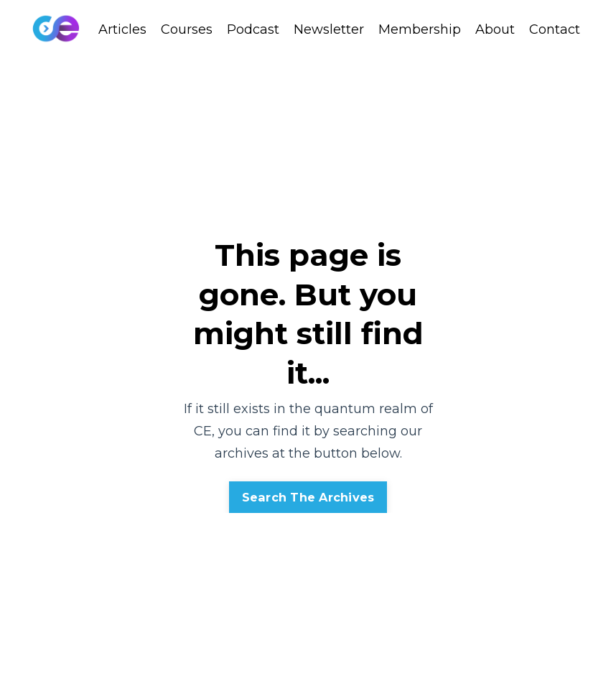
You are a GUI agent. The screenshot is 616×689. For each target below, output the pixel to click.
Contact (555, 29)
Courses (187, 29)
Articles (122, 29)
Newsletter (329, 29)
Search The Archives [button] (308, 497)
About (495, 29)
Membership (420, 29)
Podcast (253, 29)
